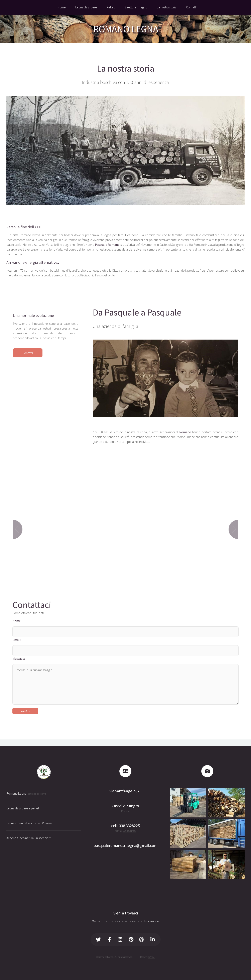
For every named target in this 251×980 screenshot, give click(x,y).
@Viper (152, 957)
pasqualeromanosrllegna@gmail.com (125, 845)
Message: (19, 658)
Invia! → (25, 711)
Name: (17, 621)
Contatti (28, 353)
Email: (17, 640)
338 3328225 (129, 826)
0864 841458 (129, 831)
